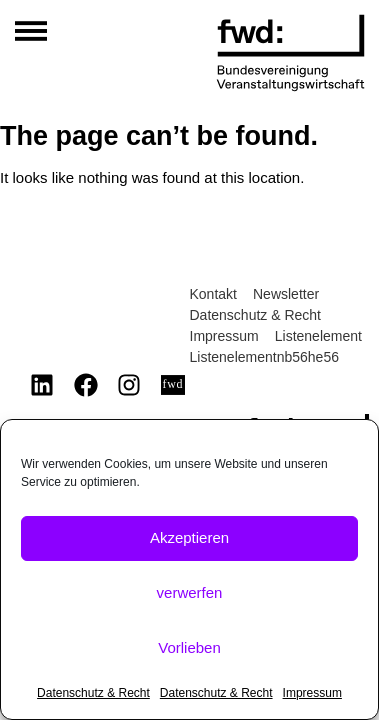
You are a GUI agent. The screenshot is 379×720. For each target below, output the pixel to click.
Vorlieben (189, 647)
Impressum (312, 693)
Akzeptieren (189, 537)
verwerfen (190, 592)
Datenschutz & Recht (93, 693)
